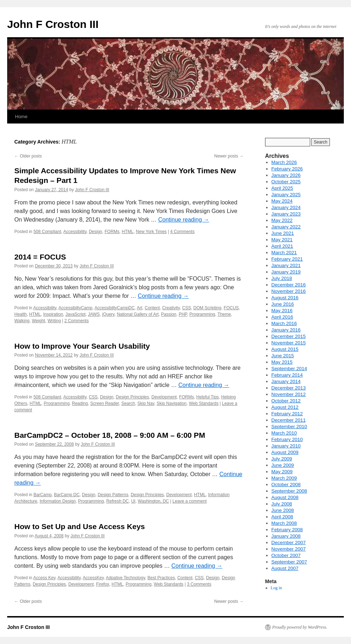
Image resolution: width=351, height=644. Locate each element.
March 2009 (284, 478)
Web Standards (204, 403)
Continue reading (184, 220)
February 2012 (287, 414)
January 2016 (286, 330)
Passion (169, 314)
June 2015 (283, 356)
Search (128, 403)
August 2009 (285, 452)
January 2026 (286, 175)
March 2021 (284, 253)
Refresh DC (118, 501)
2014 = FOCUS (40, 257)
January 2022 (286, 227)
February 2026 (287, 169)
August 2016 (285, 298)
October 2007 (286, 555)
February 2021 (287, 259)
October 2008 (286, 485)
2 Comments (77, 321)
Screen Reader (105, 403)
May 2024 (282, 201)
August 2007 (285, 568)
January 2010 (286, 446)
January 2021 (286, 265)
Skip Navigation (171, 403)
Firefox (103, 584)
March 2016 (284, 323)
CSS (186, 308)
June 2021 (283, 233)
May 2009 (282, 472)
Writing (54, 321)
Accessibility (75, 232)
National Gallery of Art (138, 314)
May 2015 (282, 362)
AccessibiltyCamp (75, 308)
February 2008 (287, 530)
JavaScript (76, 314)
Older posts (28, 156)
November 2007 (289, 549)
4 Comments (182, 232)
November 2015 (289, 343)
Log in (277, 588)
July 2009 (282, 459)
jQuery (108, 314)
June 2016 (283, 304)
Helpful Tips (208, 397)
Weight (39, 321)
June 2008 (283, 510)
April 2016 (282, 317)
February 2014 (287, 375)
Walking (22, 321)
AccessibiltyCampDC (115, 308)
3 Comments (199, 584)
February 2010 (287, 439)
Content (152, 308)
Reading (80, 403)
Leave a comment (190, 501)
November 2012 (289, 394)
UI (133, 501)
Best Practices (161, 578)
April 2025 (282, 188)
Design (95, 232)
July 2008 (282, 504)
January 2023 (286, 214)
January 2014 (286, 381)
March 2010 (284, 433)
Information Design (58, 501)
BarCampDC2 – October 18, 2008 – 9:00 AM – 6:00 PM (110, 435)
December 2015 (289, 336)
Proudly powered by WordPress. (300, 627)
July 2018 (282, 278)
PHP (183, 314)
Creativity (171, 308)
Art (140, 308)
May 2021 (282, 240)
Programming (202, 314)
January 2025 (286, 195)
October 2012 (286, 401)
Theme (224, 314)
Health (21, 314)
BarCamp (42, 495)
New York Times (151, 232)
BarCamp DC (67, 495)
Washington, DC (153, 501)
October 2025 (286, 182)
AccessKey (93, 578)
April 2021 (282, 246)
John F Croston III (53, 24)
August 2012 (285, 407)
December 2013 (289, 388)
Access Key (44, 578)
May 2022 (282, 220)
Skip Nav (146, 403)
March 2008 (284, 523)
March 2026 (284, 162)
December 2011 (289, 420)
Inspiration (53, 314)
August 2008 (285, 497)
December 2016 (289, 285)
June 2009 (283, 465)
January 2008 (286, 536)
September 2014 (289, 369)
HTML (128, 232)
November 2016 (289, 291)
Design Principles (132, 397)
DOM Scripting (207, 308)
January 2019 (286, 272)
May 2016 (282, 311)
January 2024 (286, 207)
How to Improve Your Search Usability (82, 346)
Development (164, 397)
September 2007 (289, 562)
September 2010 (289, 427)
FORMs (112, 232)
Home (21, 117)
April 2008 (282, 517)
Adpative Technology (126, 578)
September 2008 (289, 491)
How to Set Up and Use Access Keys (80, 526)
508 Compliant (47, 232)
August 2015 (285, 349)
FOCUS (231, 308)
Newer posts (229, 156)
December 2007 (289, 543)
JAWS (94, 314)
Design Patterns (113, 495)
